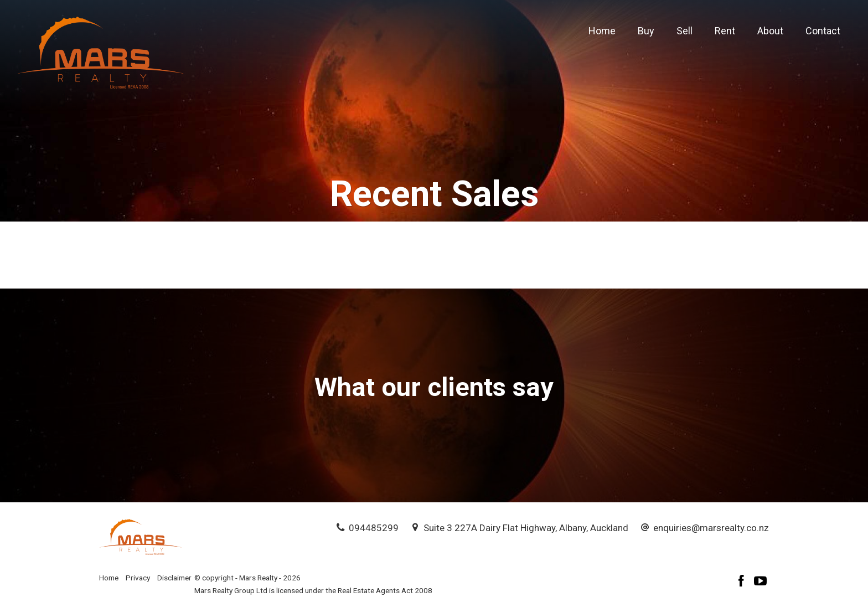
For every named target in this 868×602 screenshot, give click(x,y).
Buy (646, 31)
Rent (725, 31)
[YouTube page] (761, 582)
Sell (684, 31)
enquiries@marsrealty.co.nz (711, 528)
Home (602, 31)
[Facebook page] (743, 582)
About (770, 31)
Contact (823, 31)
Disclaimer (174, 578)
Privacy (138, 578)
